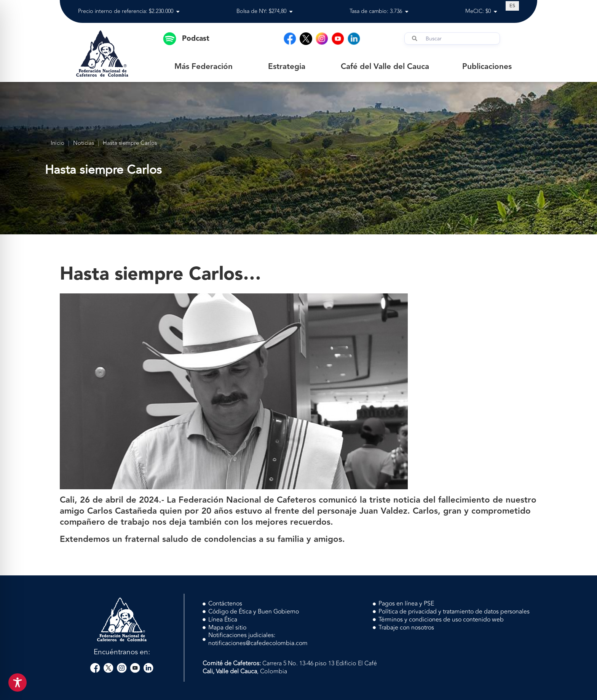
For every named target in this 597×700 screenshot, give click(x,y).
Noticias (84, 143)
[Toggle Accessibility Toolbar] (18, 682)
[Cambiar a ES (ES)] (512, 6)
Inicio (57, 143)
